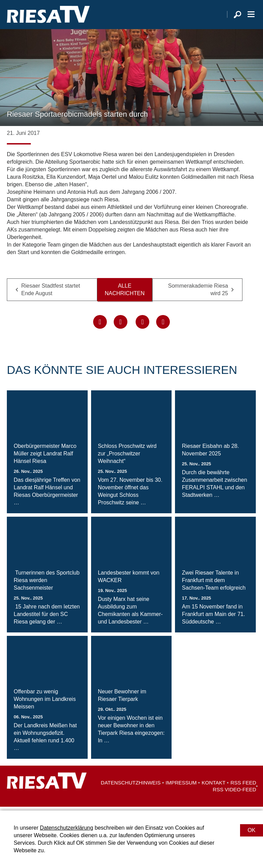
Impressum (181, 786)
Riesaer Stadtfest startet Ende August (51, 293)
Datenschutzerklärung (66, 828)
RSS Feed (243, 786)
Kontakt (214, 786)
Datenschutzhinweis (131, 786)
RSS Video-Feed (234, 793)
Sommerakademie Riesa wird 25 (198, 293)
